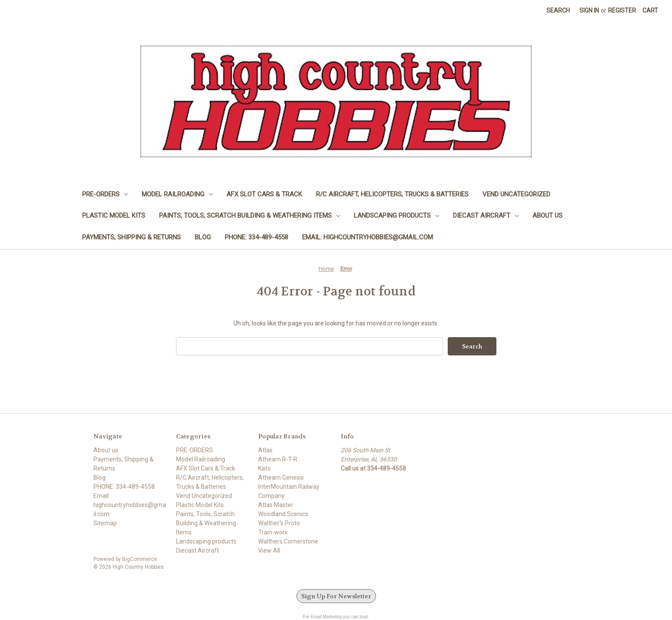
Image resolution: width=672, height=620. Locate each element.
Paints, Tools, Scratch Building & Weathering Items (250, 216)
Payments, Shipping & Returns (131, 237)
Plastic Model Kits (114, 216)
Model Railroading (177, 194)
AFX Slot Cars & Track (264, 194)
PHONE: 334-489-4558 (256, 237)
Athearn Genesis (281, 477)
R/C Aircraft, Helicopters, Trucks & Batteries (392, 194)
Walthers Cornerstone (288, 541)
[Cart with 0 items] (650, 11)
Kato (264, 468)
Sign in (589, 10)
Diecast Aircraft (486, 216)
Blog (203, 237)
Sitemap (105, 523)
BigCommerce (140, 559)
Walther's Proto (279, 523)
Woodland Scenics (283, 514)
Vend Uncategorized (516, 194)
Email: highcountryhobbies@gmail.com (368, 237)
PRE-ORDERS (105, 194)
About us (547, 216)
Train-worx (273, 532)
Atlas (265, 450)
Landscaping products (396, 216)
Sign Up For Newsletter (336, 596)
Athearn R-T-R (278, 459)
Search (558, 10)
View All (269, 550)
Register (622, 10)
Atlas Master (276, 505)
